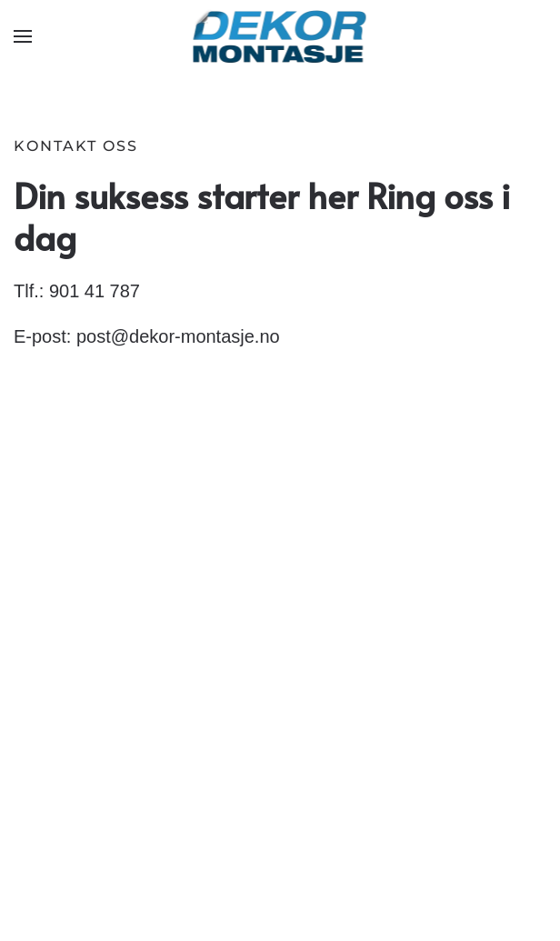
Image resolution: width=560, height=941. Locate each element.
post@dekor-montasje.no (178, 336)
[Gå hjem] (280, 36)
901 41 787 (95, 291)
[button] (23, 36)
